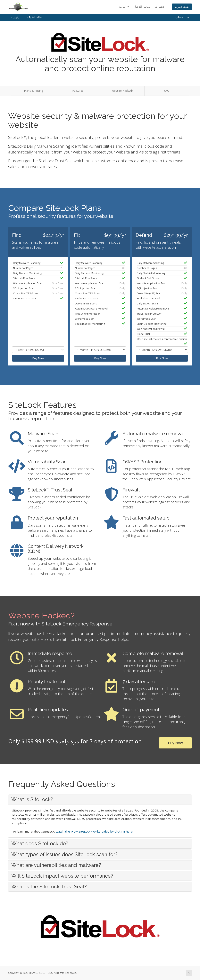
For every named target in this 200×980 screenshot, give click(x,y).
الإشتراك (160, 7)
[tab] (100, 799)
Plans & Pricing (33, 91)
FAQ (167, 91)
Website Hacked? (122, 91)
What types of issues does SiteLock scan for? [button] (64, 854)
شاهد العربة (182, 7)
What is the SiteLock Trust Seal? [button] (49, 887)
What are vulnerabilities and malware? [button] (56, 865)
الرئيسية (16, 17)
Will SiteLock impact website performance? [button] (62, 876)
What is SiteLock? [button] (32, 799)
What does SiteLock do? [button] (40, 843)
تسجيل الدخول (142, 7)
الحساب (182, 17)
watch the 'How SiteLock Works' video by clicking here (94, 831)
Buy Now (38, 358)
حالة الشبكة (34, 17)
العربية (124, 7)
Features (78, 91)
